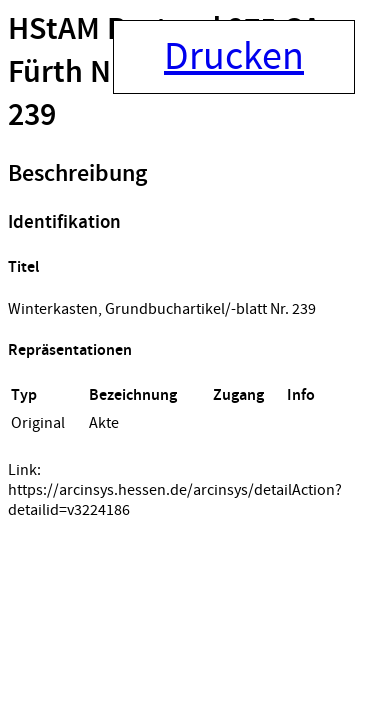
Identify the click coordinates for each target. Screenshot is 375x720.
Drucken (234, 57)
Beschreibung (77, 174)
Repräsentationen (70, 350)
